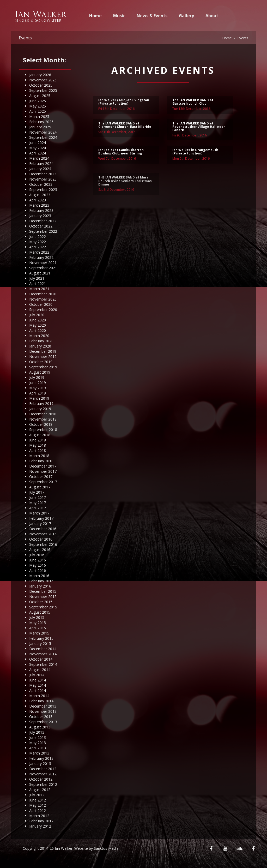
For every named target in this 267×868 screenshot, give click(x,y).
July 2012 (37, 795)
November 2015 (43, 597)
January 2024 (40, 169)
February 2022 (41, 257)
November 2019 (43, 357)
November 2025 (43, 80)
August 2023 (40, 195)
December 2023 (43, 174)
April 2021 (38, 283)
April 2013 (38, 748)
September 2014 (43, 664)
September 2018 (43, 430)
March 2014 (39, 696)
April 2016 (38, 570)
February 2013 (41, 758)
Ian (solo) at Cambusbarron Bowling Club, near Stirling (121, 152)
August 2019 (40, 372)
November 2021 (43, 263)
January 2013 (40, 764)
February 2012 (41, 821)
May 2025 (38, 106)
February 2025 (41, 122)
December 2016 (43, 529)
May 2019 (38, 388)
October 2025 (41, 85)
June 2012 (38, 800)
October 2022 (41, 226)
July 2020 (37, 315)
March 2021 (39, 289)
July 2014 (37, 675)
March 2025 (39, 116)
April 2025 (38, 111)
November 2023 (43, 179)
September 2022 (43, 231)
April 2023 (38, 200)
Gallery (186, 16)
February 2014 (41, 701)
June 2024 (38, 143)
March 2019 (39, 398)
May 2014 (38, 685)
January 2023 (40, 216)
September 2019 (43, 367)
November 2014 (43, 654)
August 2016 (40, 550)
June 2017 (38, 497)
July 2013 (37, 732)
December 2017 (43, 466)
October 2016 (41, 539)
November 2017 (43, 471)
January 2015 (40, 643)
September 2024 (43, 137)
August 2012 (40, 790)
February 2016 (41, 581)
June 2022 (38, 237)
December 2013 (43, 706)
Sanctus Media (106, 848)
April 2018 (38, 450)
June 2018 (38, 440)
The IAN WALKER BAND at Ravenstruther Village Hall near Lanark (199, 127)
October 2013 (41, 717)
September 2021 (43, 268)
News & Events (152, 16)
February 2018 (41, 461)
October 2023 (41, 184)
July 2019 (37, 377)
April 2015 (38, 628)
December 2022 (43, 221)
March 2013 (39, 753)
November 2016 (43, 534)
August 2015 (40, 612)
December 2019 (43, 351)
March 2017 (39, 513)
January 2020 (40, 346)
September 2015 (43, 607)
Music (119, 16)
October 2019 (41, 362)
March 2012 (39, 816)
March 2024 (39, 158)
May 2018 (38, 445)
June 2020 (38, 320)
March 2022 (39, 252)
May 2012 (38, 805)
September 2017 (43, 482)
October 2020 (41, 304)
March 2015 (39, 633)
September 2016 (43, 544)
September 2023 (43, 190)
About (212, 16)
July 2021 (37, 278)
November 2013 (43, 711)
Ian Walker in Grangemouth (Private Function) (195, 152)
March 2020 (39, 336)
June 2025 (38, 101)
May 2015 (38, 623)
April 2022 (38, 247)
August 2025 (40, 96)
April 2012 (38, 810)
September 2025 (43, 90)
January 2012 (40, 826)
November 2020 (43, 299)
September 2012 (43, 784)
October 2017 (41, 477)
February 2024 (41, 163)
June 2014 (38, 680)
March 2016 (39, 576)
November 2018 (43, 419)
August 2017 (40, 487)
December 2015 (43, 591)
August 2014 (40, 670)
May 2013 (38, 743)
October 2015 (41, 602)
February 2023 (41, 210)
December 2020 (43, 294)
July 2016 (37, 555)
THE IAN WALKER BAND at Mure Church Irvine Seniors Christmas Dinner (125, 191)
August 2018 (40, 435)
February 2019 (41, 403)
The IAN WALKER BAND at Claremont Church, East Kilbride (125, 126)
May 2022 (38, 242)
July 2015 (37, 617)
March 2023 (39, 205)
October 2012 (41, 779)
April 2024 (38, 153)
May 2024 (38, 148)
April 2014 (38, 690)
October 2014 (41, 659)
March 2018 (39, 456)
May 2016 (38, 565)
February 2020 (41, 341)
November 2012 (43, 774)
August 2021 (40, 273)
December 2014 (43, 649)
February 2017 (41, 518)
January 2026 (40, 75)
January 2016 (40, 586)
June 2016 (38, 560)
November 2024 (43, 132)
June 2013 (38, 737)
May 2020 (38, 325)
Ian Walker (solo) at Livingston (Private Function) (124, 102)
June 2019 (38, 383)
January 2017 (40, 523)
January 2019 (40, 409)
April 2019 (38, 393)
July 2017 (37, 492)
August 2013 (40, 727)
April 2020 (38, 330)
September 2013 (43, 722)
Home (95, 16)
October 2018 (41, 424)
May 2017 (38, 503)
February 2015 (41, 638)
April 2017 (38, 508)
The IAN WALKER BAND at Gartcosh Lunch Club (193, 102)
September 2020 (43, 310)
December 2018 (43, 414)
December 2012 (43, 769)
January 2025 (40, 127)
